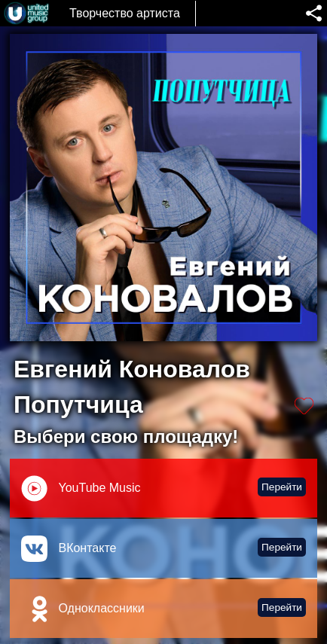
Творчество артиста (125, 13)
